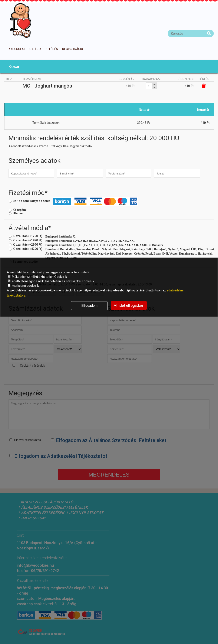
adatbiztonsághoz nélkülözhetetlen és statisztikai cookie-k (51, 281)
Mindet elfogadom (129, 305)
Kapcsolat (17, 49)
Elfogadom (89, 306)
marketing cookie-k (23, 286)
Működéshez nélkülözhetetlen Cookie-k (37, 277)
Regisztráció (73, 49)
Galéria (35, 49)
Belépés (52, 49)
